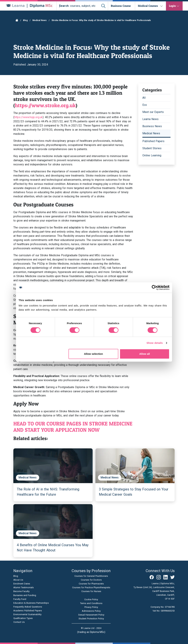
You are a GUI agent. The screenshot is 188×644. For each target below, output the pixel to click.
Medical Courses (148, 6)
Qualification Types (23, 618)
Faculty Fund (20, 599)
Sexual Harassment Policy (91, 615)
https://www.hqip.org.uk (28, 117)
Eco (145, 105)
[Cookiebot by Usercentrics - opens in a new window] (154, 288)
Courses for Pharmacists (91, 584)
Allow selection (93, 354)
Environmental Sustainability (27, 614)
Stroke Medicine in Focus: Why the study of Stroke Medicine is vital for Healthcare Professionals (101, 20)
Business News (152, 126)
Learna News (150, 119)
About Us (18, 580)
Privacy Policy (91, 607)
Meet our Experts (153, 112)
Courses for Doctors (91, 580)
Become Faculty (21, 591)
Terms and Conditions (91, 603)
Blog (25, 20)
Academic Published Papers (28, 611)
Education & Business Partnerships (31, 603)
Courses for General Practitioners (91, 576)
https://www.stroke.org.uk (45, 105)
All (144, 98)
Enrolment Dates (22, 584)
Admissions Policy (91, 611)
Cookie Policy (91, 599)
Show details (155, 343)
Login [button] (172, 6)
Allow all (145, 354)
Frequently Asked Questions (28, 607)
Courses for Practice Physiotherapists (91, 587)
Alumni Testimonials (23, 587)
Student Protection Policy (91, 619)
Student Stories (152, 148)
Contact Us (19, 622)
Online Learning (152, 155)
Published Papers (153, 141)
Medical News (40, 20)
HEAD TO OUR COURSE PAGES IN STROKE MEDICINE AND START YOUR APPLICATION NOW (73, 427)
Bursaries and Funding (25, 595)
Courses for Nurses (91, 591)
